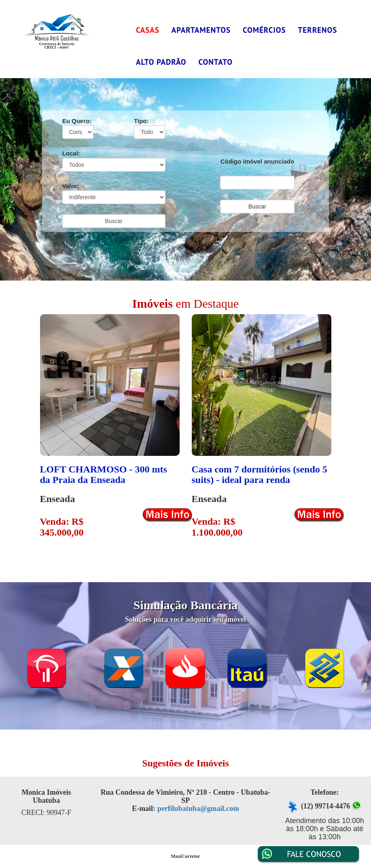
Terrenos (318, 30)
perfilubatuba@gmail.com (198, 808)
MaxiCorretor (185, 856)
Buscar (114, 221)
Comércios (264, 30)
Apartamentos (201, 30)
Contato (216, 62)
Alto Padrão (161, 62)
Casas (148, 30)
